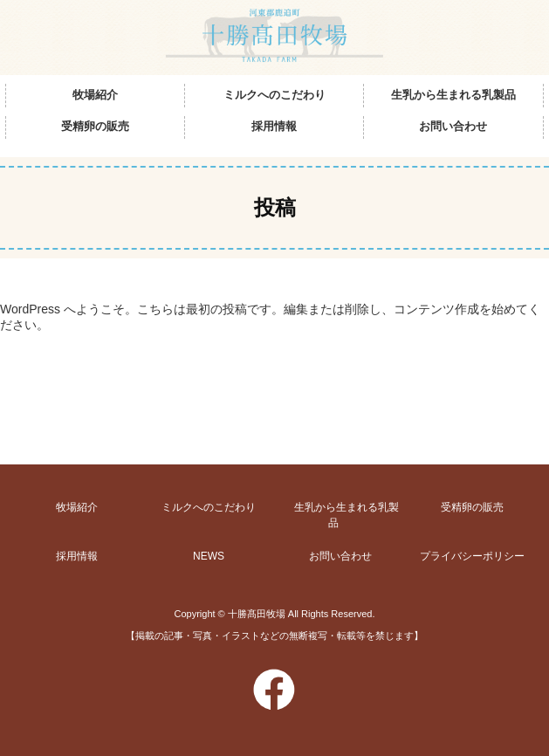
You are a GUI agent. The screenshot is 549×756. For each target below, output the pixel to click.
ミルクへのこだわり (274, 97)
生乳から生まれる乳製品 (453, 97)
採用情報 (274, 131)
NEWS (209, 556)
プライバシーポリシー (472, 556)
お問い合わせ (453, 131)
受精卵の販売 (95, 131)
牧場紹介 (95, 97)
